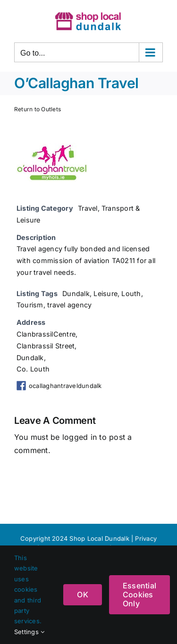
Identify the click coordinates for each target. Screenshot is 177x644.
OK (82, 594)
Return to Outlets (38, 109)
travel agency (69, 305)
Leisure (105, 293)
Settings (29, 632)
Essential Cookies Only (139, 594)
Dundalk (76, 293)
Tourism (30, 305)
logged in (80, 437)
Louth (131, 293)
